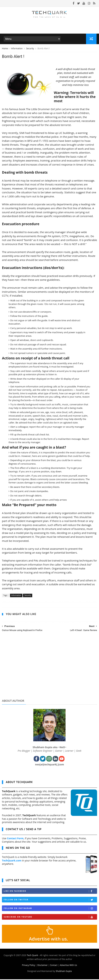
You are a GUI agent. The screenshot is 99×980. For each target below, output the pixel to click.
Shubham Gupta (64, 972)
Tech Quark (32, 956)
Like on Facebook (50, 892)
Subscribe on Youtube (50, 918)
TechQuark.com (12, 861)
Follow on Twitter (50, 901)
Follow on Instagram (50, 909)
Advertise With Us (68, 966)
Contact (54, 966)
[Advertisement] (49, 670)
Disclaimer (42, 966)
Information (17, 49)
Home (5, 49)
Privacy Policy (28, 966)
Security (30, 49)
